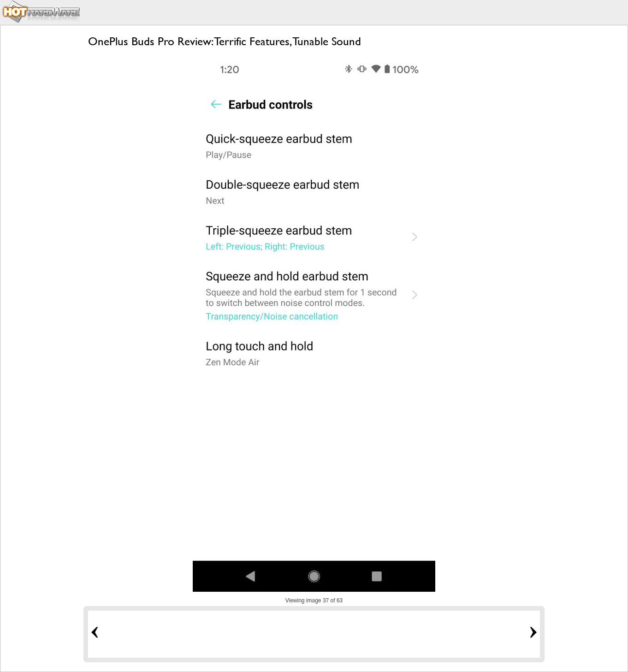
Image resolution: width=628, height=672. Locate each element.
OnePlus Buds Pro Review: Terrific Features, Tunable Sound (225, 41)
